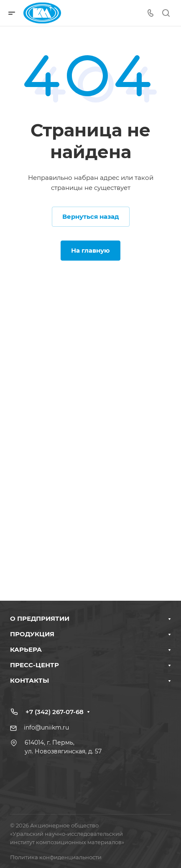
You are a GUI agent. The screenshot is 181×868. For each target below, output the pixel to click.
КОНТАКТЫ (29, 680)
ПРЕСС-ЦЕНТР (34, 665)
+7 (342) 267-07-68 (55, 712)
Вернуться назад (91, 216)
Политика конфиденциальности (56, 857)
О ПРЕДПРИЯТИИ (40, 618)
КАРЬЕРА (26, 649)
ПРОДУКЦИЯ (32, 634)
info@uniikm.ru (46, 727)
